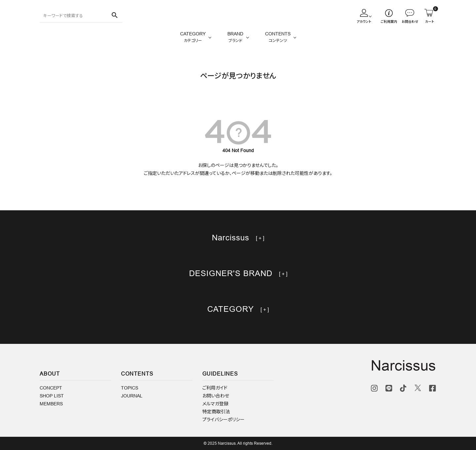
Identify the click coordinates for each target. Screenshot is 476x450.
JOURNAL (132, 396)
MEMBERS (51, 404)
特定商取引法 (216, 412)
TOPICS (130, 388)
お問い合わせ (216, 396)
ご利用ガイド (215, 388)
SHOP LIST (52, 396)
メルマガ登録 (215, 404)
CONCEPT (51, 388)
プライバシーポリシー (223, 420)
